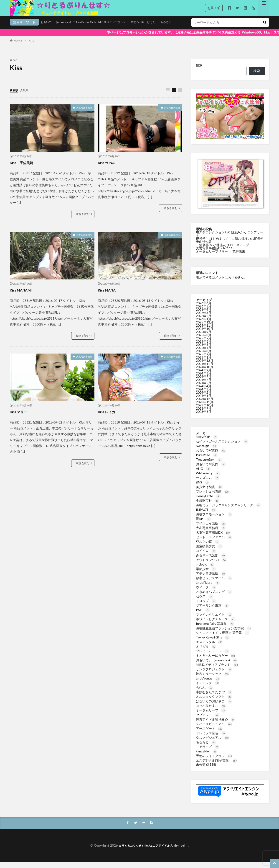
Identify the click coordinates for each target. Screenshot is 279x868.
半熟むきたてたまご (214, 698)
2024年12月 (205, 366)
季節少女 (206, 575)
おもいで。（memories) (27, 29)
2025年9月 (204, 337)
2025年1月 (204, 363)
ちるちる (152, 29)
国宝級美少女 (209, 552)
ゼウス (204, 602)
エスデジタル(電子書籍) (217, 766)
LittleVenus (208, 684)
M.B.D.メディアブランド (92, 29)
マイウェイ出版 (211, 529)
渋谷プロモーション (214, 520)
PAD (203, 616)
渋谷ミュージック (212, 679)
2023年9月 (204, 414)
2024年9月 (204, 376)
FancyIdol (207, 757)
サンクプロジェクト (214, 675)
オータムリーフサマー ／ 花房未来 (221, 257)
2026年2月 (204, 322)
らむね (204, 693)
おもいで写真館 (211, 456)
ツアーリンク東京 (212, 611)
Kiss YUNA (108, 168)
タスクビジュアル (212, 743)
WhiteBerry (208, 479)
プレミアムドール (212, 657)
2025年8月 (204, 341)
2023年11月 (205, 408)
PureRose (207, 461)
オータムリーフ (211, 716)
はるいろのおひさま (214, 707)
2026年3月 (204, 318)
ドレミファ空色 (211, 739)
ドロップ (206, 606)
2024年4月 (204, 392)
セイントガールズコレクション (222, 447)
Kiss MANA (108, 296)
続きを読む (83, 220)
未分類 (201, 770)
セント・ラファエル (214, 543)
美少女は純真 (209, 492)
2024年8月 (204, 379)
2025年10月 (205, 334)
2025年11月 (205, 331)
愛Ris (203, 524)
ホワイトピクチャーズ (216, 625)
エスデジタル (209, 647)
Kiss (32, 46)
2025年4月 (204, 353)
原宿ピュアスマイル (214, 584)
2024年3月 (204, 395)
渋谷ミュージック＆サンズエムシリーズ (228, 511)
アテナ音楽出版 (211, 579)
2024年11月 (205, 369)
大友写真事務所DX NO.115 (215, 254)
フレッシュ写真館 (212, 497)
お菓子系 (214, 8)
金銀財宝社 (208, 506)
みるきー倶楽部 (211, 561)
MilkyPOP (207, 442)
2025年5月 (204, 350)
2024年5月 (204, 389)
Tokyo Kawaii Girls (59, 29)
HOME (18, 46)
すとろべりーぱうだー (127, 29)
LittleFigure (208, 588)
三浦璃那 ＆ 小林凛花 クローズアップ (222, 251)
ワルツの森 (208, 547)
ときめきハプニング (214, 597)
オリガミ (206, 652)
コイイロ (206, 556)
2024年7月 (204, 382)
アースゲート (209, 734)
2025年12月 (205, 328)
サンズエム (208, 483)
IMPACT (206, 515)
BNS (203, 488)
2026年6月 (204, 309)
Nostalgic (206, 451)
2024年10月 (205, 373)
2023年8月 (204, 417)
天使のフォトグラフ (214, 761)
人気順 (26, 96)
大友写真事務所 (84, 114)
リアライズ (208, 752)
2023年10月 (205, 411)
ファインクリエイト (214, 620)
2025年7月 (204, 344)
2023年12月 (205, 404)
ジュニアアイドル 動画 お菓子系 (223, 638)
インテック (208, 688)
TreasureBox (209, 465)
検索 (199, 71)
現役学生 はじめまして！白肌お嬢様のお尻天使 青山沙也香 (230, 246)
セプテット (208, 720)
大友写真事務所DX (213, 538)
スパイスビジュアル (214, 730)
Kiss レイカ (108, 418)
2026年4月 (204, 315)
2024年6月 (204, 385)
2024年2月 (204, 398)
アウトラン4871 (211, 565)
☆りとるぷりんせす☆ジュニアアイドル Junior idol (153, 851)
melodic (205, 570)
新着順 (15, 96)
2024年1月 (204, 401)
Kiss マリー (20, 418)
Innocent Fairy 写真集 (215, 629)
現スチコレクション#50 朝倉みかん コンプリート (230, 239)
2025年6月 (204, 347)
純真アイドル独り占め (216, 725)
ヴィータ (206, 593)
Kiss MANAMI (23, 296)
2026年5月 (204, 312)
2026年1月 (204, 325)
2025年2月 (204, 360)
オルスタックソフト (214, 702)
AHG (203, 474)
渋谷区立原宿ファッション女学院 (224, 634)
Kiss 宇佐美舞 (24, 168)
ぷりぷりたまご (211, 711)
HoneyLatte (208, 502)
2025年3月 (204, 357)
